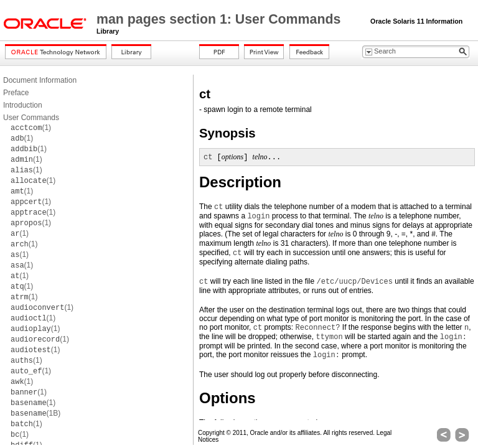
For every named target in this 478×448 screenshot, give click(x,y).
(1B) (35, 413)
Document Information (40, 80)
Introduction (23, 105)
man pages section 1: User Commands (220, 19)
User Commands (31, 118)
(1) (31, 128)
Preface (16, 93)
